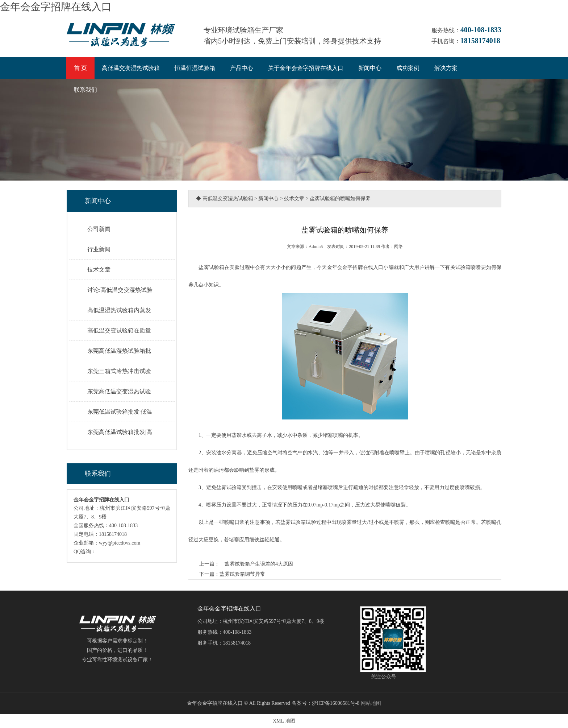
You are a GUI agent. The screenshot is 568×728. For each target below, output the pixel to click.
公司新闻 (99, 229)
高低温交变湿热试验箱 (131, 68)
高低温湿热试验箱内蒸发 (119, 310)
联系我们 (85, 90)
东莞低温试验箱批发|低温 (120, 412)
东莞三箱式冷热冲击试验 (119, 371)
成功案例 (408, 68)
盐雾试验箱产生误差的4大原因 (256, 564)
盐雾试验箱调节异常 (242, 574)
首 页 (80, 68)
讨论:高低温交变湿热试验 (120, 290)
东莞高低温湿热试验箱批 (119, 351)
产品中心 (242, 68)
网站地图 (371, 703)
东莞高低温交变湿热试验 (119, 391)
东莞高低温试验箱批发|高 (120, 432)
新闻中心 (370, 68)
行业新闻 (99, 249)
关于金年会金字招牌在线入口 (306, 68)
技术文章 (99, 270)
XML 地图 (284, 721)
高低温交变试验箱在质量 (119, 330)
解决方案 (446, 68)
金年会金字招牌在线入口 (56, 7)
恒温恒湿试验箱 (195, 68)
